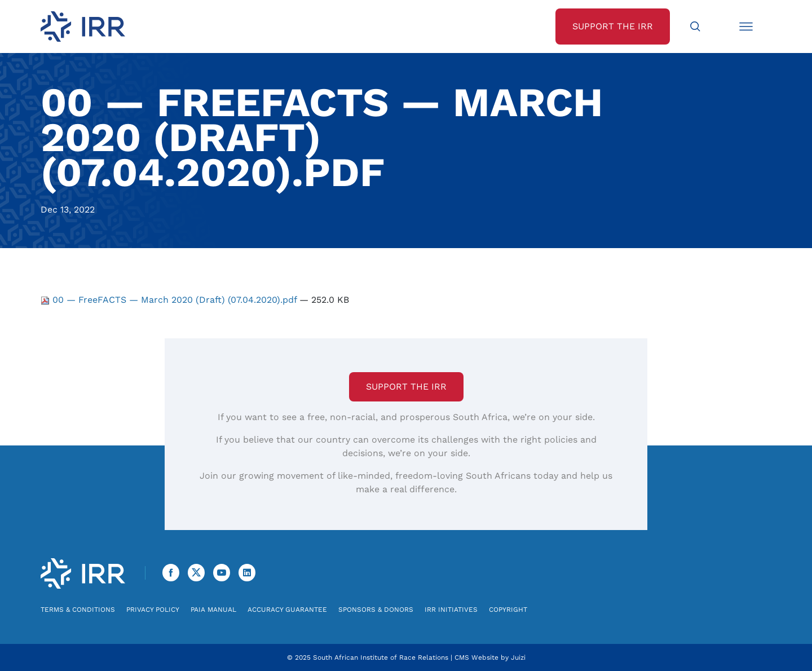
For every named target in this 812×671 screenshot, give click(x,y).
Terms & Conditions (78, 610)
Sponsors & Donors (376, 610)
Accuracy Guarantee (287, 610)
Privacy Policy (153, 610)
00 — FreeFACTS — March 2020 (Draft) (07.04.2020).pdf (170, 300)
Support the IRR (406, 387)
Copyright (508, 610)
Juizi (518, 657)
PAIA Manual (213, 610)
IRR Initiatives (451, 610)
